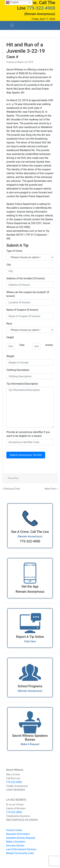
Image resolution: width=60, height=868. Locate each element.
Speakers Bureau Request (21, 838)
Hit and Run (13, 478)
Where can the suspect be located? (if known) (28, 294)
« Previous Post (11, 489)
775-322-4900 (41, 8)
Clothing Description (18, 370)
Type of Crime (14, 251)
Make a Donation (16, 842)
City (9, 265)
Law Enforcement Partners (21, 849)
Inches (49, 345)
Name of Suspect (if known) (22, 310)
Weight (10, 356)
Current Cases (14, 830)
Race (9, 324)
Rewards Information (18, 834)
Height (10, 337)
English (12, 3)
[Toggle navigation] (12, 25)
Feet (22, 345)
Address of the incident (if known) (26, 278)
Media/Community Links (20, 853)
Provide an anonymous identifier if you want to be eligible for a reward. (28, 434)
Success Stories (15, 846)
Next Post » (51, 489)
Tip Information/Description (22, 384)
